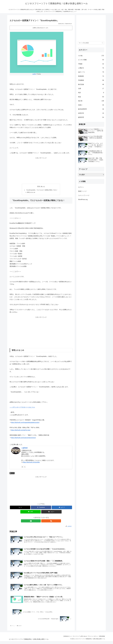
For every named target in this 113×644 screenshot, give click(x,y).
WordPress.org (83, 199)
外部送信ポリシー (64, 639)
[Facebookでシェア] (41, 508)
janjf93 (34, 74)
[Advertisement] (41, 170)
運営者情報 (102, 639)
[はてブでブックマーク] (62, 508)
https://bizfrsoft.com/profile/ (31, 463)
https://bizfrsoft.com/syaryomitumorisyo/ (23, 438)
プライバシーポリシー (92, 639)
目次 (39, 186)
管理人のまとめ (30, 193)
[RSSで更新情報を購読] (25, 467)
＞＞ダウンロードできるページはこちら (22, 408)
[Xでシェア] (20, 508)
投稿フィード (82, 191)
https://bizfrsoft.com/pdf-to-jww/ (21, 430)
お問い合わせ (81, 639)
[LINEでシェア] (31, 512)
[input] (91, 43)
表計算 (12, 473)
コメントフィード (84, 195)
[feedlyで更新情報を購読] (22, 467)
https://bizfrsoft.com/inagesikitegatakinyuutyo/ (25, 423)
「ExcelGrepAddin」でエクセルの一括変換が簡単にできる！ (42, 190)
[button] (51, 512)
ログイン (81, 187)
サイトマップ (73, 639)
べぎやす (25, 448)
